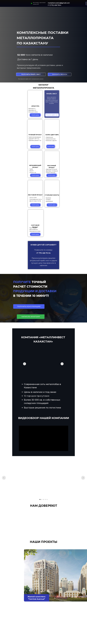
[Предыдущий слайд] (4, 478)
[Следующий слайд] (83, 478)
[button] (60, 74)
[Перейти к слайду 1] (40, 499)
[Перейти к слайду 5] (47, 499)
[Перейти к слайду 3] (43, 499)
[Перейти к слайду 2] (42, 499)
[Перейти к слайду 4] (45, 499)
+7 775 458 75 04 (43, 253)
